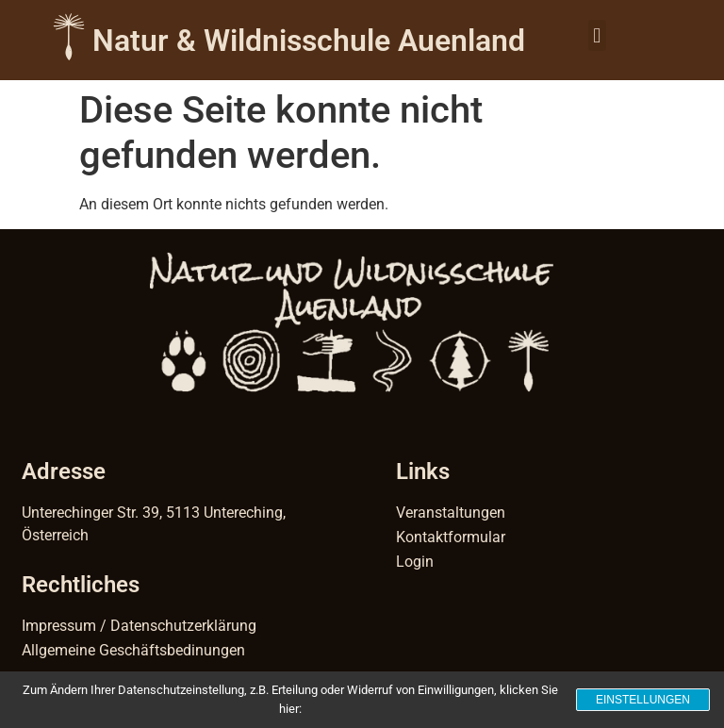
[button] (597, 35)
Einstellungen (643, 700)
